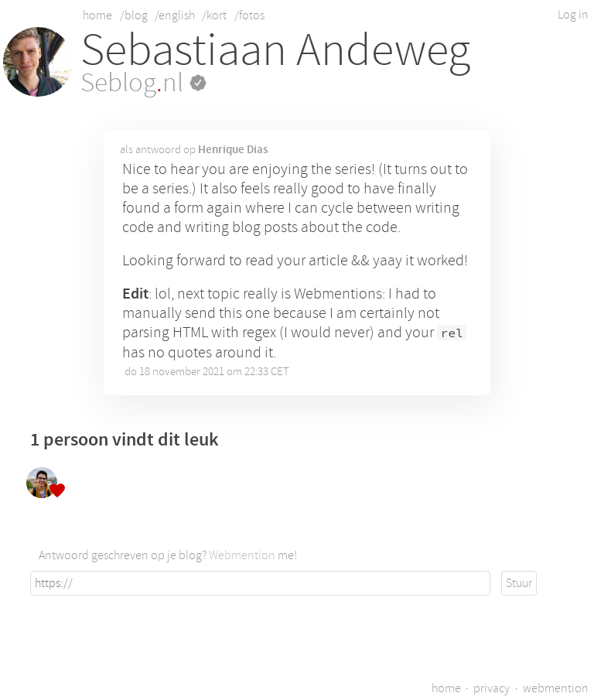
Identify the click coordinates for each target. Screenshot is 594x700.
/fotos (249, 15)
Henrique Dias (233, 149)
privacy (492, 688)
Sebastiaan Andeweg (275, 50)
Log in (573, 15)
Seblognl (143, 83)
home (97, 15)
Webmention (242, 555)
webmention (556, 688)
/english (175, 15)
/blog (134, 15)
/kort (214, 15)
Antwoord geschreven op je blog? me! (168, 555)
